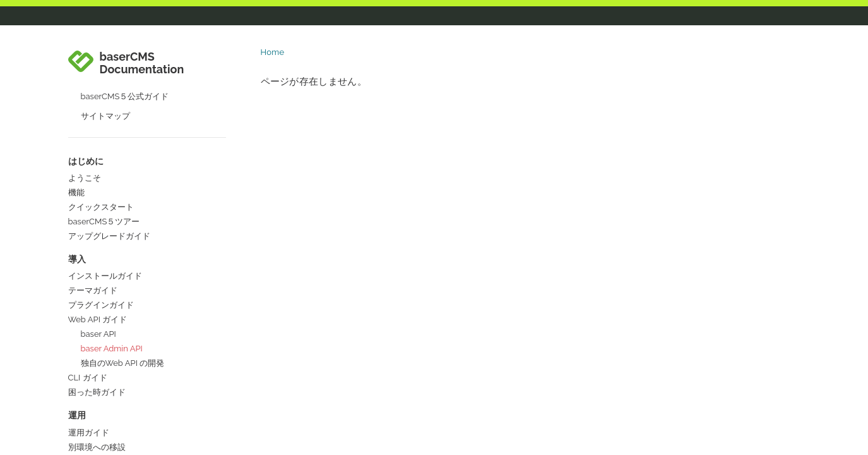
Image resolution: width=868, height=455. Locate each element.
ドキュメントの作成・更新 (117, 388)
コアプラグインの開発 (109, 350)
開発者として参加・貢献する (122, 306)
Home (273, 52)
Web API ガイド (98, 71)
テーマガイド (93, 42)
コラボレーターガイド (109, 427)
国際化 (80, 403)
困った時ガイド (97, 144)
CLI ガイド (88, 129)
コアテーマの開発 (101, 335)
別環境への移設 (97, 199)
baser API (98, 86)
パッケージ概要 (97, 268)
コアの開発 (89, 321)
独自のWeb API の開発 (123, 115)
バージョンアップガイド (113, 213)
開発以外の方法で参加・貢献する (130, 374)
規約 (76, 282)
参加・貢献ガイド (101, 253)
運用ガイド (89, 184)
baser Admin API (112, 100)
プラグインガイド (101, 57)
